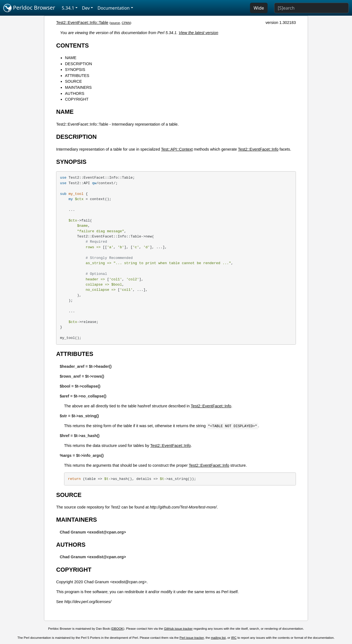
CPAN (126, 23)
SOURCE (73, 81)
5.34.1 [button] (68, 8)
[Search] (311, 8)
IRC (234, 638)
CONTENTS (72, 45)
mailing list (218, 638)
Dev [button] (86, 8)
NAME (71, 58)
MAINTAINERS (78, 87)
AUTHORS (75, 93)
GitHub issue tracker (178, 629)
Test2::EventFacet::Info (258, 149)
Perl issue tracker (192, 638)
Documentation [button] (113, 8)
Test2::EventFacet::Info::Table (82, 23)
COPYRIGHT (77, 99)
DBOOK (118, 629)
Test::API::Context (177, 149)
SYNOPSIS (75, 70)
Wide (259, 8)
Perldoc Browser (29, 8)
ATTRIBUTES (77, 76)
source (115, 23)
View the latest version (199, 33)
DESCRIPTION (78, 64)
